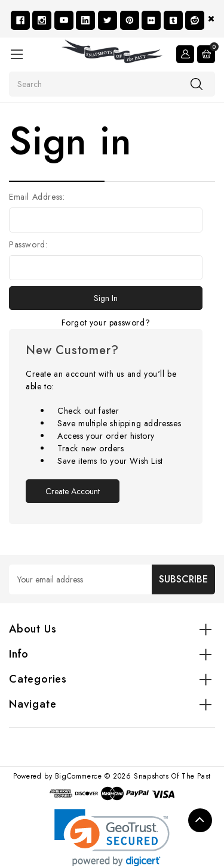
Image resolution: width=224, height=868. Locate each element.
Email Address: (37, 197)
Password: (28, 244)
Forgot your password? (106, 323)
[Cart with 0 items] (206, 54)
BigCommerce (79, 776)
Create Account (73, 491)
